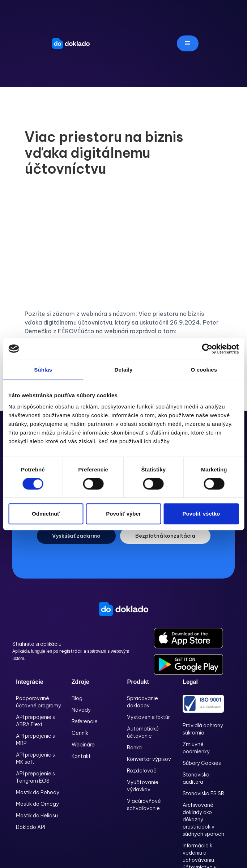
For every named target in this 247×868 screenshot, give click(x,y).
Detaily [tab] (124, 370)
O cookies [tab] (204, 370)
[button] (188, 43)
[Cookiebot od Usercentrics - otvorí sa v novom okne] (207, 349)
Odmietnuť (46, 514)
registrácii (71, 651)
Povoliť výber (123, 514)
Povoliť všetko (201, 514)
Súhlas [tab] (43, 370)
